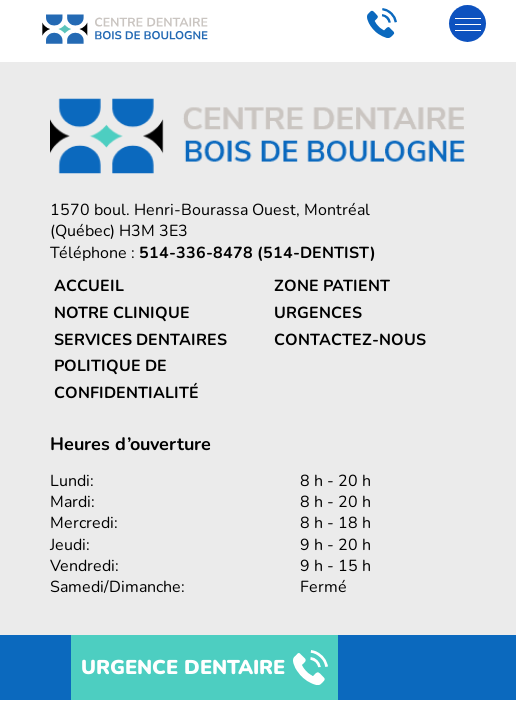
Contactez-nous (350, 340)
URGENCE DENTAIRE (204, 667)
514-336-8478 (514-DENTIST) (257, 253)
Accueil (89, 286)
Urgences (318, 313)
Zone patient (332, 286)
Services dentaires (140, 340)
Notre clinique (122, 313)
